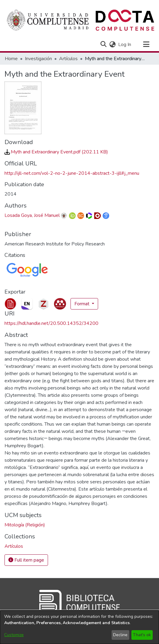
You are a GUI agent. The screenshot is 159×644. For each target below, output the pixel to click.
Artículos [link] (68, 59)
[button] (103, 45)
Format (82, 304)
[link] (56, 152)
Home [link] (11, 59)
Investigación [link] (38, 59)
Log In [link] (125, 45)
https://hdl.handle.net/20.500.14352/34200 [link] (51, 323)
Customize (14, 635)
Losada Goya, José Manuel (32, 215)
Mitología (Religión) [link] (25, 525)
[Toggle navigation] (146, 45)
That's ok (142, 635)
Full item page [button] (26, 560)
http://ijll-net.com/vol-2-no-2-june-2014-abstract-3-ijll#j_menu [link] (72, 173)
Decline (120, 635)
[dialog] (79, 627)
